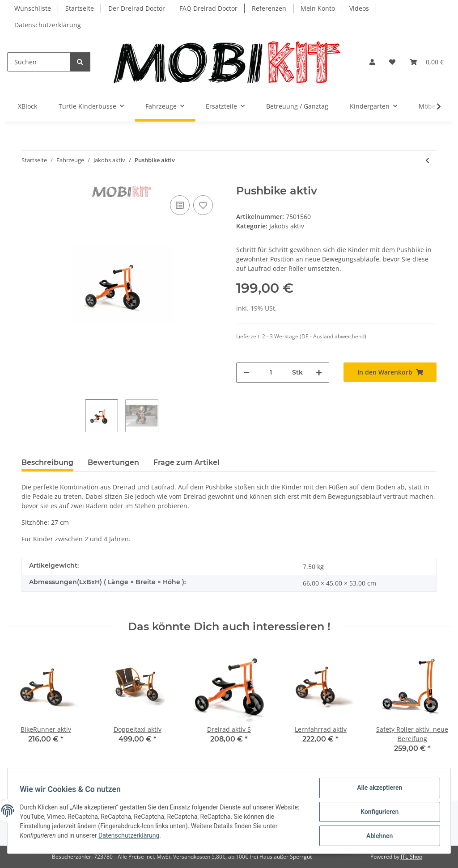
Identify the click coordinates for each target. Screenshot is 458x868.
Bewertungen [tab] (113, 462)
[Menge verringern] (246, 373)
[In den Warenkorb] (390, 372)
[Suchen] (39, 62)
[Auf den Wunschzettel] (203, 205)
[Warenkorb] (427, 62)
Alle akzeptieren (377, 790)
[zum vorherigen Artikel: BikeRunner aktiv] (427, 160)
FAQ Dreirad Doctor (208, 8)
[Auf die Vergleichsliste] (180, 205)
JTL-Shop (411, 857)
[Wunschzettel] (392, 62)
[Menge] (271, 373)
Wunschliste (33, 8)
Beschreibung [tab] (47, 462)
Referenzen (269, 8)
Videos (359, 8)
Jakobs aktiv (287, 226)
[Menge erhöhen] (319, 373)
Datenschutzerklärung (48, 25)
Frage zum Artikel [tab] (187, 462)
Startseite (80, 8)
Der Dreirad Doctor (137, 8)
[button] (372, 62)
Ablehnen (377, 836)
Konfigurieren (377, 813)
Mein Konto (318, 8)
